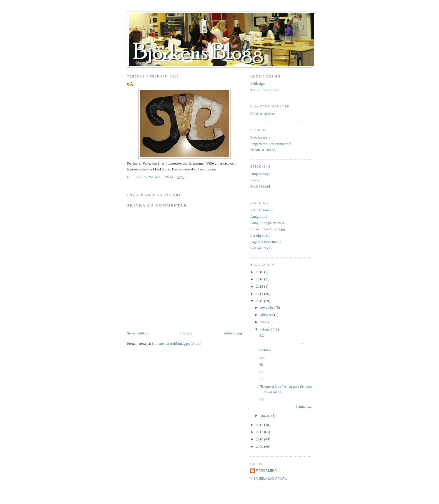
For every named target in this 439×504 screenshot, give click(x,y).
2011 (260, 432)
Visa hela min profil (269, 479)
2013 (260, 301)
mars (264, 322)
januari (266, 415)
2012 (260, 425)
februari (267, 329)
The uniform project (265, 90)
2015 (260, 286)
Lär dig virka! (260, 235)
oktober (266, 315)
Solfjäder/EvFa (261, 248)
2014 (260, 294)
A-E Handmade (262, 210)
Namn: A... (285, 406)
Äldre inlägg (233, 333)
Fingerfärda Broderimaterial (271, 144)
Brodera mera (260, 137)
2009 (260, 446)
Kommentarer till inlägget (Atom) (177, 344)
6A (261, 335)
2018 (260, 272)
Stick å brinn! (260, 186)
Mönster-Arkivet (262, 113)
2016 (260, 279)
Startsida (186, 333)
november (268, 307)
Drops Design (260, 174)
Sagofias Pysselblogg (266, 242)
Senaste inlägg (138, 333)
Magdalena (159, 177)
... (282, 343)
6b (261, 364)
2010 (260, 439)
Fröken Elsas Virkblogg (268, 229)
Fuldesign (257, 84)
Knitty (255, 180)
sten (262, 357)
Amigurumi (259, 216)
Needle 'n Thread (263, 150)
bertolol (265, 350)
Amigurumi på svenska (267, 223)
